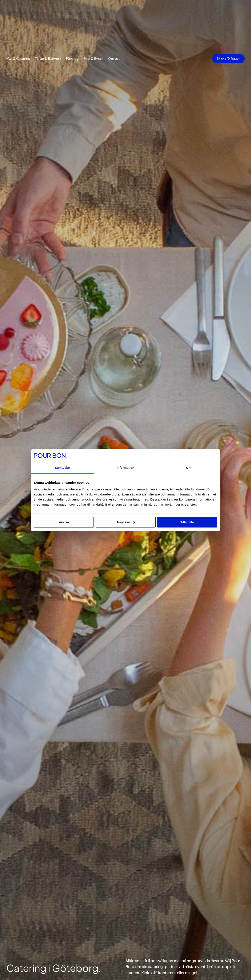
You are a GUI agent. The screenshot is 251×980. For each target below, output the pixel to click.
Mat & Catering (18, 58)
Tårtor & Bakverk (48, 58)
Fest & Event (93, 58)
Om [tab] (189, 468)
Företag (72, 58)
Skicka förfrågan (228, 58)
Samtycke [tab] (62, 468)
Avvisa (64, 522)
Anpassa (126, 522)
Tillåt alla (187, 522)
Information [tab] (125, 468)
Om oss (114, 58)
